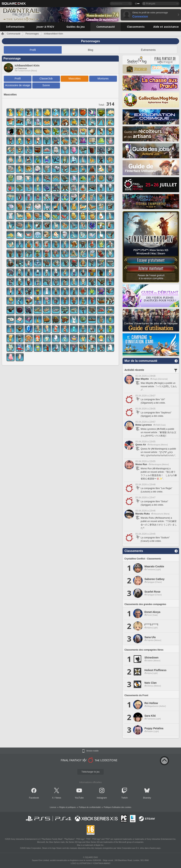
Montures (103, 78)
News (58, 798)
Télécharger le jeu (90, 772)
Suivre (46, 85)
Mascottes (75, 78)
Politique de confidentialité (90, 807)
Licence (53, 807)
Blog (90, 50)
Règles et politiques (68, 807)
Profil (33, 50)
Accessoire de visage (18, 85)
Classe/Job (46, 78)
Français (151, 3)
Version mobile (92, 751)
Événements (148, 50)
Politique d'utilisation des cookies (117, 807)
